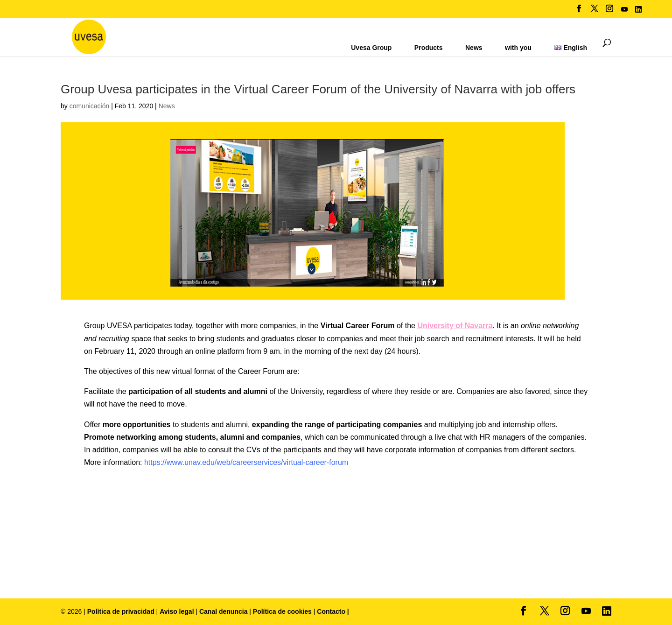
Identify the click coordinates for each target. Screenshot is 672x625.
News (474, 48)
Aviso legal (177, 611)
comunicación (90, 106)
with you (518, 48)
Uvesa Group (371, 48)
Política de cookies (283, 611)
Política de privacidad (122, 611)
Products (429, 48)
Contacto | (333, 611)
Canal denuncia (223, 611)
